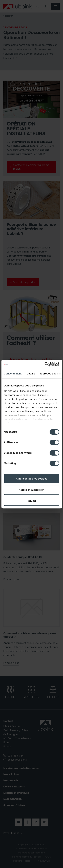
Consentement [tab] (13, 374)
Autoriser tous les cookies (32, 479)
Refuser (32, 501)
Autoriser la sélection (32, 490)
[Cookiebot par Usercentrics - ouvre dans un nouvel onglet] (45, 364)
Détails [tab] (31, 374)
